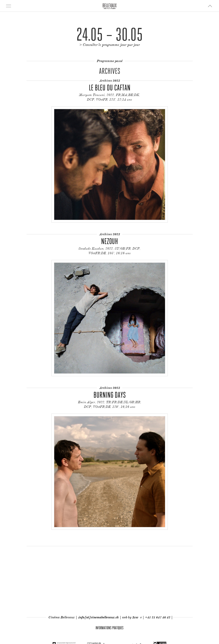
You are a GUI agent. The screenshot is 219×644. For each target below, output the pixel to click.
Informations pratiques (109, 628)
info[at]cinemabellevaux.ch (99, 617)
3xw (135, 617)
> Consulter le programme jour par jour (110, 45)
